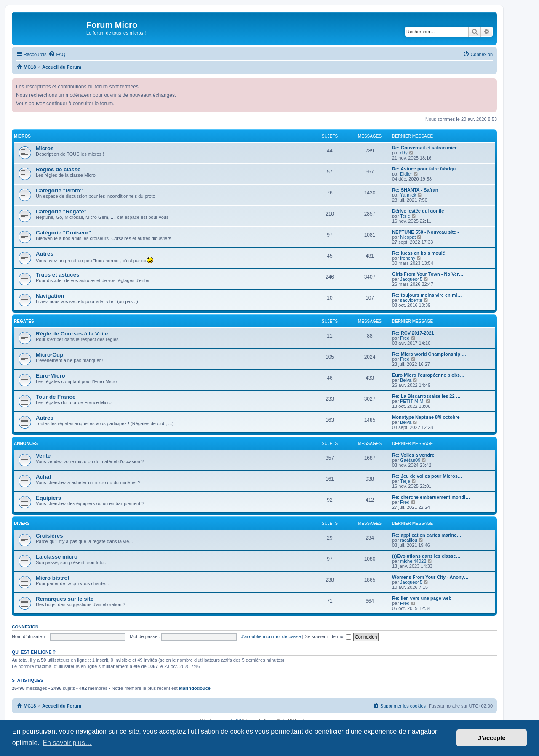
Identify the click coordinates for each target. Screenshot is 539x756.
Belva (406, 380)
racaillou (409, 540)
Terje (405, 216)
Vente (43, 456)
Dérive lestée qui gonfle (418, 211)
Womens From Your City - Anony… (430, 577)
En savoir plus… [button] (67, 743)
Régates (24, 321)
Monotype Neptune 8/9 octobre (426, 417)
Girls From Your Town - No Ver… (428, 274)
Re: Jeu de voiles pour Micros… (427, 476)
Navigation (50, 296)
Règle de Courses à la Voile (72, 334)
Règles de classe (58, 169)
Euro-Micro (51, 376)
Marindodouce (195, 688)
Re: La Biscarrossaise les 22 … (426, 396)
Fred (405, 338)
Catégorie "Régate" (61, 212)
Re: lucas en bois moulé (419, 253)
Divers (22, 523)
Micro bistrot (53, 578)
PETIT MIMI (412, 401)
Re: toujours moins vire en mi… (427, 295)
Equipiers (48, 498)
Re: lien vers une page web (422, 598)
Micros (22, 136)
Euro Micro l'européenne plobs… (428, 375)
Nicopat (408, 237)
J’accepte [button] (492, 738)
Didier (406, 174)
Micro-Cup (49, 355)
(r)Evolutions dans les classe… (426, 556)
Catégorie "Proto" (59, 190)
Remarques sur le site (65, 599)
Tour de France (56, 397)
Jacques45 (411, 279)
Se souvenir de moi (328, 636)
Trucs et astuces (57, 275)
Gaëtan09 (410, 460)
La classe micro (57, 557)
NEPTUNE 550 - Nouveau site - (426, 232)
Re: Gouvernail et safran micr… (427, 148)
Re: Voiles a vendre (413, 455)
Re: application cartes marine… (427, 535)
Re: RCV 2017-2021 (413, 333)
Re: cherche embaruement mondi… (431, 497)
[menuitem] (57, 54)
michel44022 (413, 561)
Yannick (408, 195)
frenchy (408, 258)
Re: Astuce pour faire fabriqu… (426, 169)
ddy (404, 153)
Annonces (26, 443)
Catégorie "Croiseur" (63, 233)
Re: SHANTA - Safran (415, 190)
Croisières (49, 536)
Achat (44, 477)
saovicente (411, 300)
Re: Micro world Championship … (429, 354)
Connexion (25, 627)
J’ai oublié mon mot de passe (271, 636)
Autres (45, 254)
